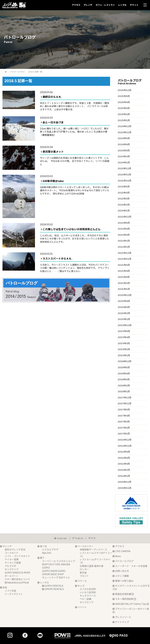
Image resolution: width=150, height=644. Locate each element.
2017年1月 (124, 434)
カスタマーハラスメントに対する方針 (131, 588)
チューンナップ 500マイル (56, 578)
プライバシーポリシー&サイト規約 (131, 611)
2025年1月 (124, 120)
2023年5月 (124, 187)
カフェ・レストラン (105, 5)
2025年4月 (124, 102)
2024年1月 (124, 163)
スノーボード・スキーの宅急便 (130, 566)
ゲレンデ (88, 5)
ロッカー (84, 569)
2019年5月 (124, 331)
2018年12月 (125, 361)
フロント (84, 576)
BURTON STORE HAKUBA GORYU (56, 566)
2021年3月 (124, 277)
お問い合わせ (121, 571)
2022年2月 (124, 241)
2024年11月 (125, 133)
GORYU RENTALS (53, 586)
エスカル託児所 (88, 589)
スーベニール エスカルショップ (58, 561)
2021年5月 (124, 265)
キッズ (80, 586)
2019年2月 (124, 349)
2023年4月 (124, 193)
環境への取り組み (123, 581)
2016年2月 (124, 470)
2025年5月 (124, 96)
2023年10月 (125, 181)
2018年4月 (124, 374)
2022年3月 (124, 235)
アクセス (76, 5)
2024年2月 (124, 157)
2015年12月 (125, 482)
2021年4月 (124, 271)
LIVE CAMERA (121, 551)
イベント (81, 607)
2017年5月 (124, 410)
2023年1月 (124, 211)
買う (41, 558)
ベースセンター (84, 546)
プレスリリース (122, 617)
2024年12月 (125, 126)
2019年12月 (125, 325)
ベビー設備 (85, 599)
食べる (42, 546)
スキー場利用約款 (124, 599)
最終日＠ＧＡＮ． (53, 97)
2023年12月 (124, 169)
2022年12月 (125, 217)
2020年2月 (124, 313)
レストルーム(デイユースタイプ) (95, 561)
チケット (134, 5)
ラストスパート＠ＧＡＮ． (58, 259)
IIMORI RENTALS (53, 589)
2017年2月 (124, 428)
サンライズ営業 (13, 563)
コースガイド (11, 553)
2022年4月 (124, 229)
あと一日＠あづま (53, 123)
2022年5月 (124, 223)
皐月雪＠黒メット (53, 152)
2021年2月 (124, 283)
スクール (81, 581)
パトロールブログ (17, 72)
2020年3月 (124, 307)
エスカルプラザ (50, 550)
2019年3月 (124, 343)
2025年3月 (124, 108)
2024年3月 (124, 151)
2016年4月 (124, 458)
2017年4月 (124, 416)
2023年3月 (124, 199)
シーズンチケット (14, 594)
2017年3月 (124, 422)
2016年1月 (124, 476)
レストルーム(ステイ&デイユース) (96, 555)
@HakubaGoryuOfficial (17, 583)
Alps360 (47, 553)
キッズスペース (88, 596)
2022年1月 (124, 247)
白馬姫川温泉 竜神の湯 (92, 566)
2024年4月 (124, 145)
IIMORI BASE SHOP (53, 574)
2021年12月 (125, 253)
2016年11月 (125, 446)
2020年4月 (124, 301)
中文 (92, 538)
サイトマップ (121, 622)
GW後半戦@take (53, 181)
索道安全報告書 (123, 594)
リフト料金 (10, 591)
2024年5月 (124, 138)
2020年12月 (125, 295)
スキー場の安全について (17, 579)
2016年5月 (124, 452)
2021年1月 (124, 289)
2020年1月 (124, 319)
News (117, 556)
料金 (4, 588)
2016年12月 (125, 440)
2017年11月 (125, 404)
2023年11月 (124, 175)
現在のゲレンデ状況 (15, 550)
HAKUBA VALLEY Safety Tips (131, 604)
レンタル (122, 5)
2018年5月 (124, 368)
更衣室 (83, 573)
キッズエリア (12, 569)
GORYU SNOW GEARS (54, 571)
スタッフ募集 (121, 576)
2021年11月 (125, 259)
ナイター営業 (12, 560)
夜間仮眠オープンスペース (93, 550)
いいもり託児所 (88, 593)
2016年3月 (124, 464)
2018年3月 (124, 380)
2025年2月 (124, 114)
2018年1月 (124, 392)
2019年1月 (124, 356)
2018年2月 (124, 386)
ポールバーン (11, 576)
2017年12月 (125, 398)
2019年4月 (124, 337)
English (78, 538)
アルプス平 (10, 566)
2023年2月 (124, 205)
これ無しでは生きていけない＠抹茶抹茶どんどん (72, 229)
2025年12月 (125, 90)
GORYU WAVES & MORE (17, 573)
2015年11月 (125, 488)
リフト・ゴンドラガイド (17, 556)
